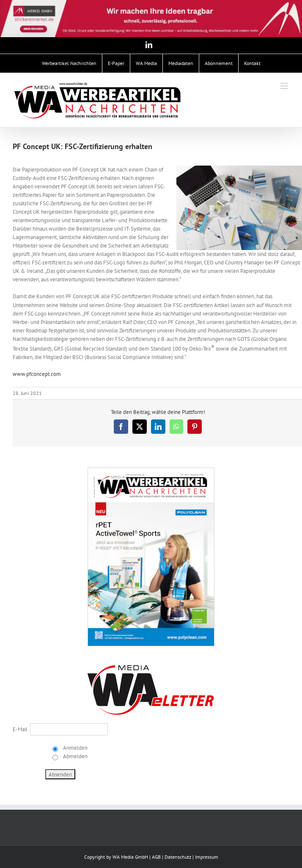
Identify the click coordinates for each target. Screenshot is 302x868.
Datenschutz (178, 857)
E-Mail (20, 729)
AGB (156, 857)
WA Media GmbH (130, 857)
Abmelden (75, 756)
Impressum (207, 857)
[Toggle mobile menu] (285, 86)
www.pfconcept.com (37, 374)
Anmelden (75, 748)
